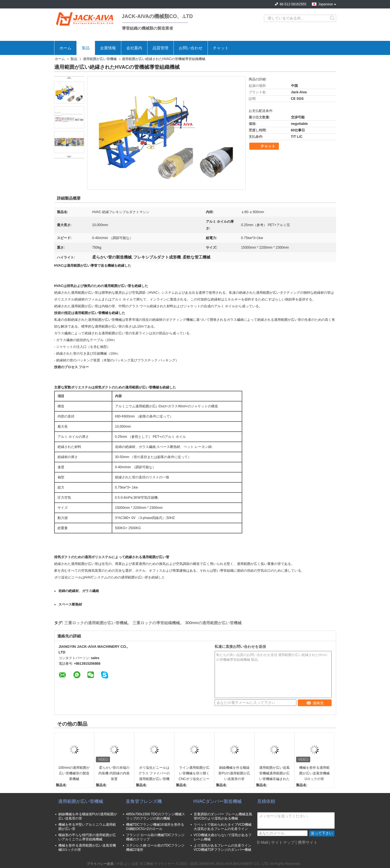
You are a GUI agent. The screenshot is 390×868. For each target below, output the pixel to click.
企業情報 (108, 48)
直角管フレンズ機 (144, 801)
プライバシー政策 (100, 864)
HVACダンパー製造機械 (218, 801)
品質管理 (160, 48)
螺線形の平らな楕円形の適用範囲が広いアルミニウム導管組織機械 (87, 837)
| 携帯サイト (307, 842)
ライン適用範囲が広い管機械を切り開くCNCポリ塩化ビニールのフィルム (194, 774)
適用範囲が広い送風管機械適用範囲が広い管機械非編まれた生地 (274, 774)
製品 (86, 48)
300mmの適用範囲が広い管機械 (213, 623)
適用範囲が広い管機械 (100, 59)
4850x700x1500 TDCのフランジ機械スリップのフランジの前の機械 (156, 816)
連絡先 (315, 703)
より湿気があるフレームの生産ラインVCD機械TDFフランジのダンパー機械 (223, 848)
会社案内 (134, 48)
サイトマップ (283, 842)
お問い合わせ (191, 48)
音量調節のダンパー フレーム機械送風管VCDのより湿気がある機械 (223, 816)
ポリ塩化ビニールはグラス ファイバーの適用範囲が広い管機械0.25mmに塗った (154, 774)
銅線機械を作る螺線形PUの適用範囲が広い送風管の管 (234, 773)
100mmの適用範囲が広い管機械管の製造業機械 (74, 773)
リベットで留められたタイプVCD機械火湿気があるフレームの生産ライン (223, 827)
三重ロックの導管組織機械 (156, 623)
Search (333, 18)
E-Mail (263, 842)
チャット (221, 48)
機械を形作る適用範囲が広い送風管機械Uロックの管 (314, 773)
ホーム (65, 48)
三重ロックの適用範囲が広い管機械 (96, 623)
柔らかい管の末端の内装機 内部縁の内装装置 (114, 773)
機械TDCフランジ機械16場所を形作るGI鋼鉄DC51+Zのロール (155, 827)
